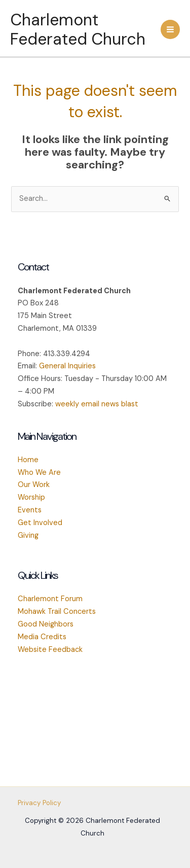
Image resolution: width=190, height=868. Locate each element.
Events (30, 510)
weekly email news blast (97, 404)
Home (28, 460)
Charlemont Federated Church (78, 29)
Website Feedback (50, 650)
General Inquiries (67, 366)
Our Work (34, 485)
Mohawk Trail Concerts (57, 612)
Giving (28, 535)
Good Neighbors (46, 624)
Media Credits (42, 637)
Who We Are (39, 473)
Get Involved (40, 523)
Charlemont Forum (50, 599)
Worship (31, 497)
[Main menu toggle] (170, 29)
